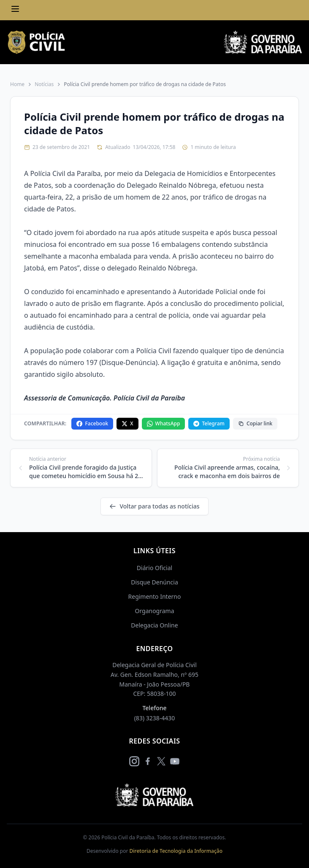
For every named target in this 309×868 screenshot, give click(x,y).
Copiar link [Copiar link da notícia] (255, 423)
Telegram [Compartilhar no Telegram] (209, 423)
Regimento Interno (155, 596)
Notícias (44, 84)
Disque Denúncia (154, 582)
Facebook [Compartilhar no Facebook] (92, 423)
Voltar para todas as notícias (154, 506)
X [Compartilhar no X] (127, 423)
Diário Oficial (154, 568)
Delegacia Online (154, 625)
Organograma (154, 611)
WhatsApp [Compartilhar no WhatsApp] (164, 423)
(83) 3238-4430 (155, 718)
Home (17, 84)
